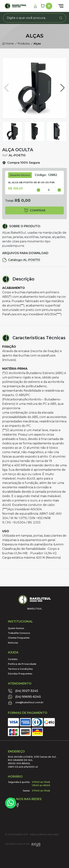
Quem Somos (16, 628)
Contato (13, 659)
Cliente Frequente (19, 638)
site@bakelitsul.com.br (26, 703)
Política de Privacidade (22, 664)
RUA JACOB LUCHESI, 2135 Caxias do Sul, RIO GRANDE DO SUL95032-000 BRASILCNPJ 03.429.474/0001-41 (32, 762)
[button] (62, 88)
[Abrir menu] (61, 6)
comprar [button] (35, 210)
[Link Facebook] (17, 805)
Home (8, 44)
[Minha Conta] (35, 6)
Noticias (13, 643)
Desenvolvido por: (23, 845)
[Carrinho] (46, 6)
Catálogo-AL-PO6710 (21, 260)
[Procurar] (61, 18)
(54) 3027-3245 (23, 691)
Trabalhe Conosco (19, 633)
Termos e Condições (20, 669)
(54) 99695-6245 (24, 697)
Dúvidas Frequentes (20, 674)
